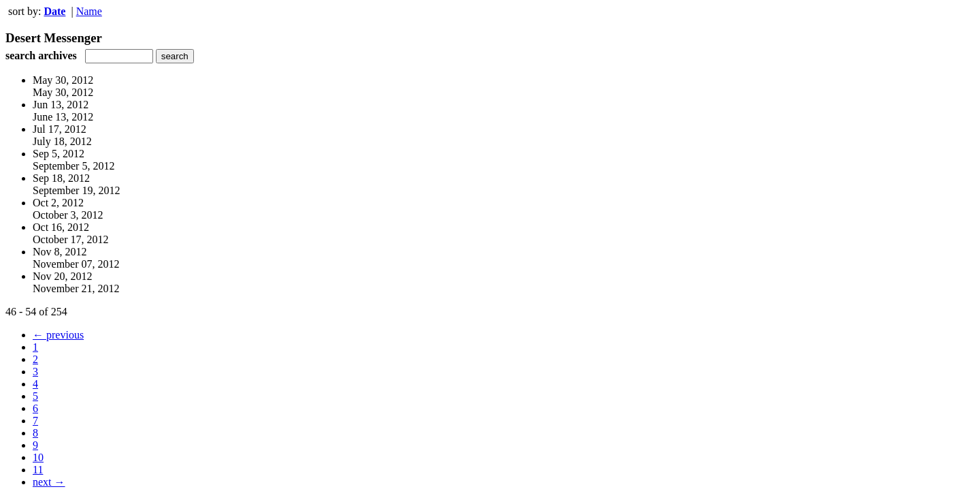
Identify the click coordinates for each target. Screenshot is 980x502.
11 (38, 470)
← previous (58, 335)
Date (54, 11)
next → (49, 482)
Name (89, 11)
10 (38, 457)
